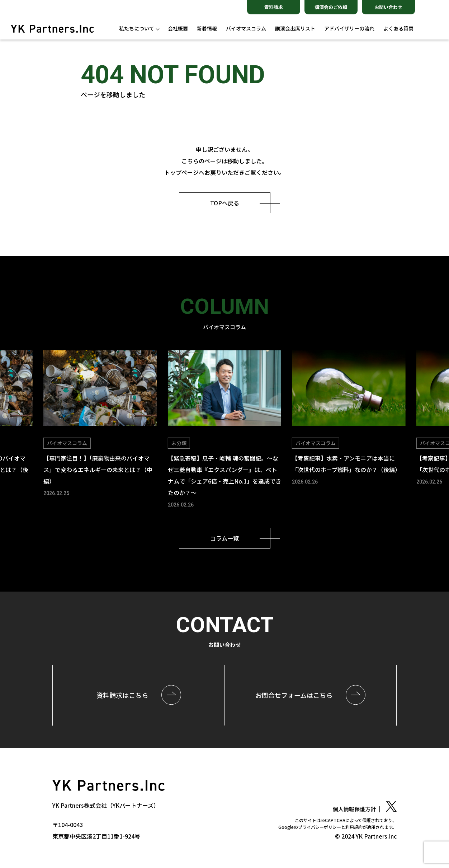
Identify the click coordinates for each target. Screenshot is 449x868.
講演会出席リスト (295, 29)
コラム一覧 (225, 538)
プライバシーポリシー (320, 827)
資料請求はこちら (122, 695)
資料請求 (274, 7)
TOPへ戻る (225, 203)
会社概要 (178, 29)
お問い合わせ (388, 7)
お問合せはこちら (294, 695)
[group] (100, 424)
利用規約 (354, 827)
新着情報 (207, 29)
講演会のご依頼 (331, 7)
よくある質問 (398, 29)
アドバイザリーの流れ (349, 29)
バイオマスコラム (246, 29)
